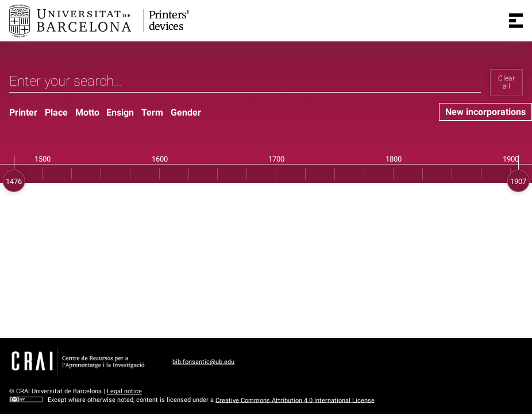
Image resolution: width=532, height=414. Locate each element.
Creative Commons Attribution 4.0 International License (295, 400)
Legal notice (124, 391)
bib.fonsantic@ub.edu (203, 362)
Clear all (506, 82)
